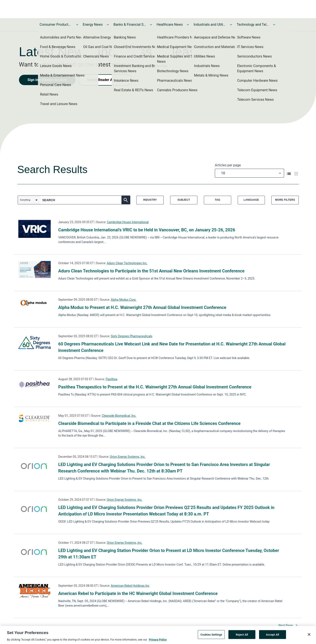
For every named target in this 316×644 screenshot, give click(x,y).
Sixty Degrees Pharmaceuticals (131, 336)
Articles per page (228, 165)
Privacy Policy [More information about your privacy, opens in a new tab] (158, 641)
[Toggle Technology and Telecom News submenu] (274, 25)
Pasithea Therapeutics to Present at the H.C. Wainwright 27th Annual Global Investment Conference (155, 387)
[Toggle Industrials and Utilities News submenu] (231, 25)
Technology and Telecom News (253, 25)
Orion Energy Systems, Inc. (128, 457)
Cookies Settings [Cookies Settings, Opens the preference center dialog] (211, 636)
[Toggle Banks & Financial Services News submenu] (151, 25)
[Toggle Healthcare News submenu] (188, 25)
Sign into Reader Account (47, 80)
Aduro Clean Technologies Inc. (127, 263)
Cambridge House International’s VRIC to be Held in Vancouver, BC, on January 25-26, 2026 (147, 230)
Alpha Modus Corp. (123, 300)
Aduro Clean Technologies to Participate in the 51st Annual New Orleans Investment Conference (151, 271)
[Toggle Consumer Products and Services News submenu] (77, 25)
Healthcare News (170, 25)
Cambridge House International (128, 222)
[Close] (309, 636)
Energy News (93, 25)
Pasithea (112, 379)
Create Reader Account (105, 80)
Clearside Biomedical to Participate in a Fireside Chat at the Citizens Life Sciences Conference (149, 423)
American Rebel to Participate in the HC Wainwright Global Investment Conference (138, 593)
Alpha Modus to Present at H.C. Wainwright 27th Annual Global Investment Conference (142, 307)
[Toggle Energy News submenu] (108, 25)
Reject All (242, 636)
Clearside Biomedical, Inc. (119, 416)
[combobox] (249, 173)
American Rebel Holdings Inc (130, 586)
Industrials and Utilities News (210, 25)
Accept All (273, 636)
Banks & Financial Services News (130, 25)
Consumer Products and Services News (56, 25)
